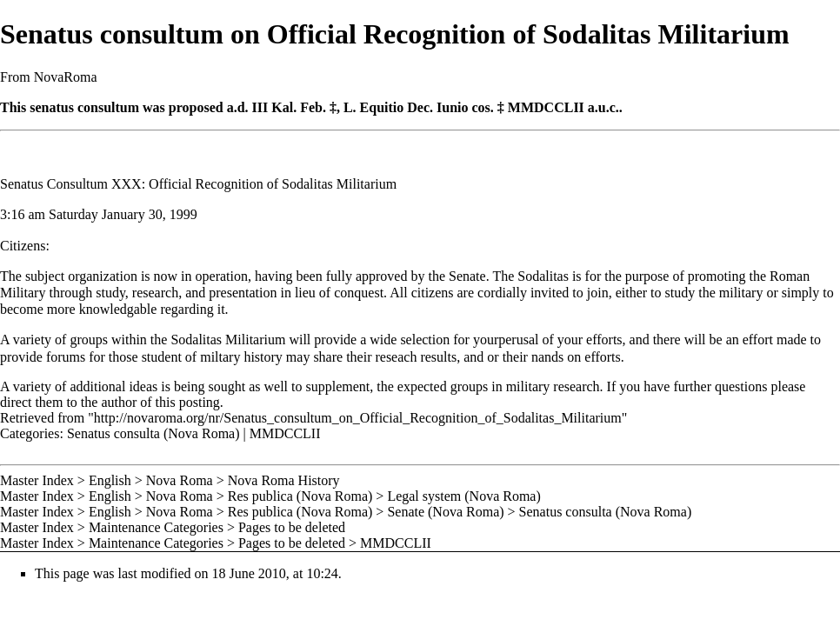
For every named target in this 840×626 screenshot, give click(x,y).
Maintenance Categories (156, 527)
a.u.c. (603, 107)
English (110, 480)
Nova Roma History (284, 480)
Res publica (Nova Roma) (300, 496)
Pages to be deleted (292, 527)
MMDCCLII (546, 107)
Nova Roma (180, 480)
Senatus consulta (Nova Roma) (153, 433)
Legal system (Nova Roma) (463, 496)
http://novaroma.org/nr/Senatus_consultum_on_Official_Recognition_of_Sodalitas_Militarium (358, 418)
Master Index (37, 480)
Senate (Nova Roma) (445, 512)
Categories (30, 433)
